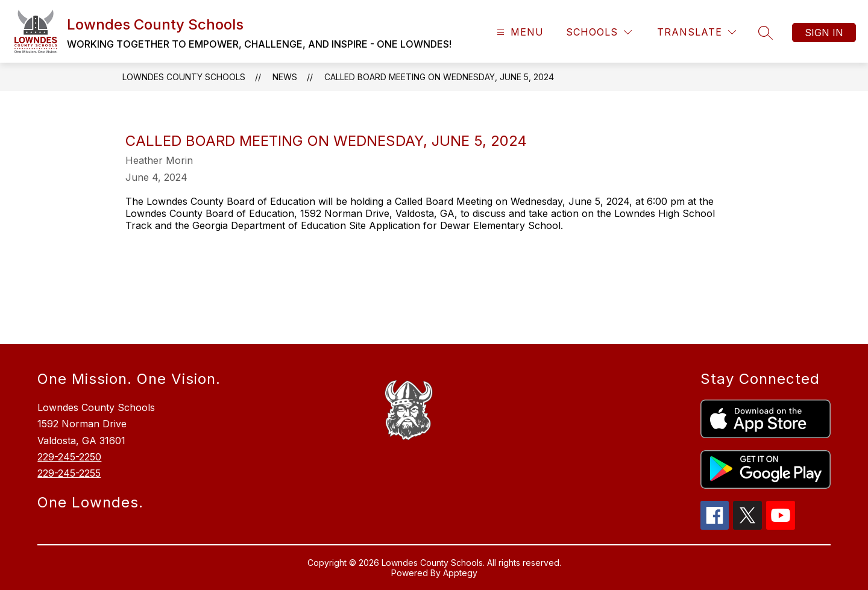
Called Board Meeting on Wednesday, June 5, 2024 (439, 77)
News (285, 77)
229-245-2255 (69, 473)
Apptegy (460, 573)
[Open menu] (519, 32)
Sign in (824, 33)
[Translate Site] (697, 32)
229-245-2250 (69, 457)
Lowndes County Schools (184, 77)
